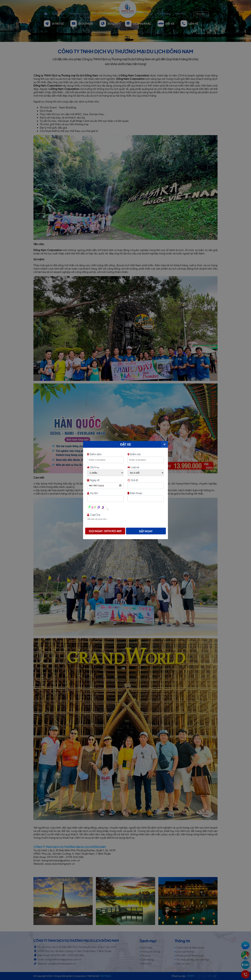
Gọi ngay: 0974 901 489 (105, 531)
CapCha (125, 515)
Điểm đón (105, 454)
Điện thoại (145, 493)
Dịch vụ (93, 467)
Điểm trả (134, 454)
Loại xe (133, 467)
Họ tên (105, 493)
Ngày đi (105, 480)
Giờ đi (145, 480)
